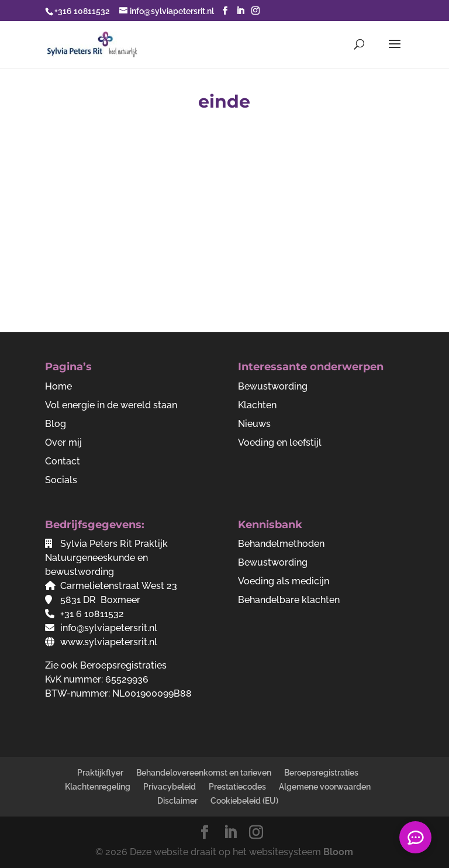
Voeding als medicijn (284, 581)
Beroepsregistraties (123, 665)
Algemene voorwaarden (325, 787)
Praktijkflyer (100, 773)
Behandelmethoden (281, 544)
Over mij (63, 442)
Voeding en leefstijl (280, 442)
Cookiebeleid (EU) (244, 801)
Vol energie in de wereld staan (111, 405)
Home (58, 386)
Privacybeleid (170, 787)
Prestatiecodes (237, 787)
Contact (63, 461)
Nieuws (254, 424)
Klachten (257, 405)
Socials (61, 480)
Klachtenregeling (98, 787)
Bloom (338, 852)
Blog (56, 424)
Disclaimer (177, 801)
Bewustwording (273, 386)
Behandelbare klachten (289, 600)
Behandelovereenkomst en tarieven (204, 773)
